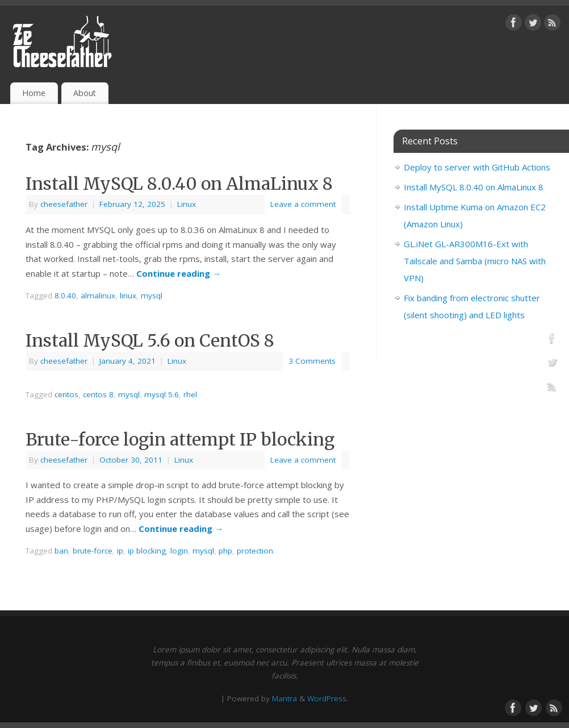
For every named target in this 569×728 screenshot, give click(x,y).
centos (66, 394)
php (225, 551)
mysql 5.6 (162, 394)
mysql (152, 296)
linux (128, 296)
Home (34, 93)
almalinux (98, 296)
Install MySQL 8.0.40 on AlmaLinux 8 (179, 184)
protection (255, 551)
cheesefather (64, 204)
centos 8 (98, 394)
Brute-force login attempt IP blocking (180, 439)
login (179, 551)
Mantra (284, 698)
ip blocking (147, 551)
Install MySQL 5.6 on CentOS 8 (150, 340)
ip (120, 551)
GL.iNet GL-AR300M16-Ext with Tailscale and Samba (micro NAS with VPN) (475, 261)
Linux (187, 204)
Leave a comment (303, 204)
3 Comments (312, 361)
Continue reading (179, 273)
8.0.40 (65, 296)
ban (61, 551)
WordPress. (328, 698)
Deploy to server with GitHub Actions (477, 167)
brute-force (93, 551)
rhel (190, 394)
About (85, 93)
